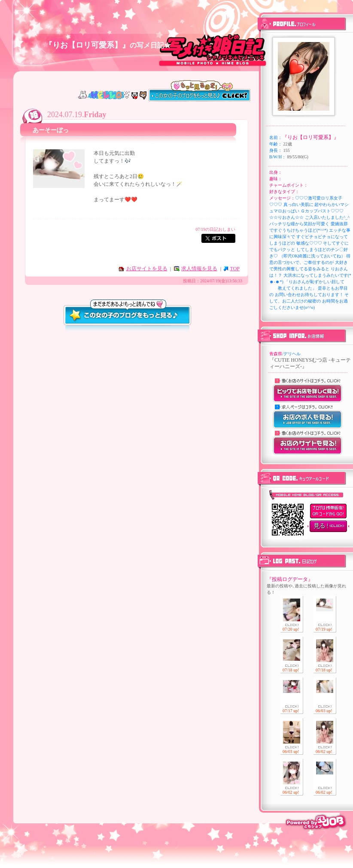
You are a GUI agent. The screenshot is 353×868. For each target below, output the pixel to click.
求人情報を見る (199, 269)
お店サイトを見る (147, 269)
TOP (235, 269)
